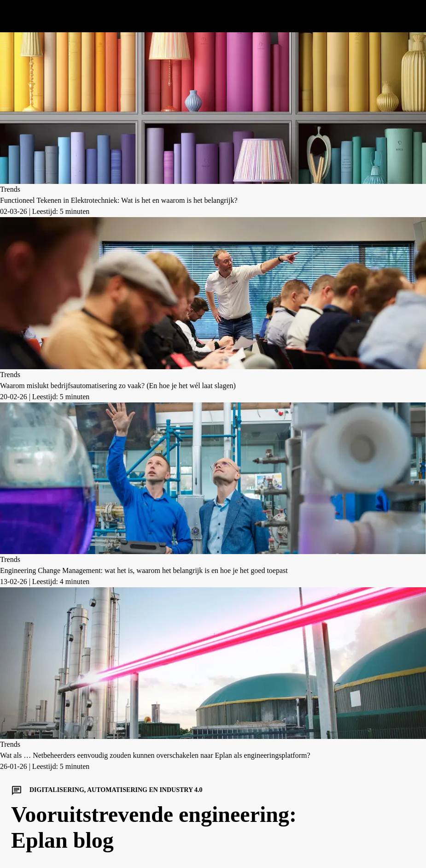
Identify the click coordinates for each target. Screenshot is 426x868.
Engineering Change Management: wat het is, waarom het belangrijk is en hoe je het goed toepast (144, 570)
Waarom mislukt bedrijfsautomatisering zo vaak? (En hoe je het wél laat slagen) (118, 386)
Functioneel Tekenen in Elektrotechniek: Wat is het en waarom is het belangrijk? (119, 200)
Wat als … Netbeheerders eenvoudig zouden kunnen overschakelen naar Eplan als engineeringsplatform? (155, 755)
